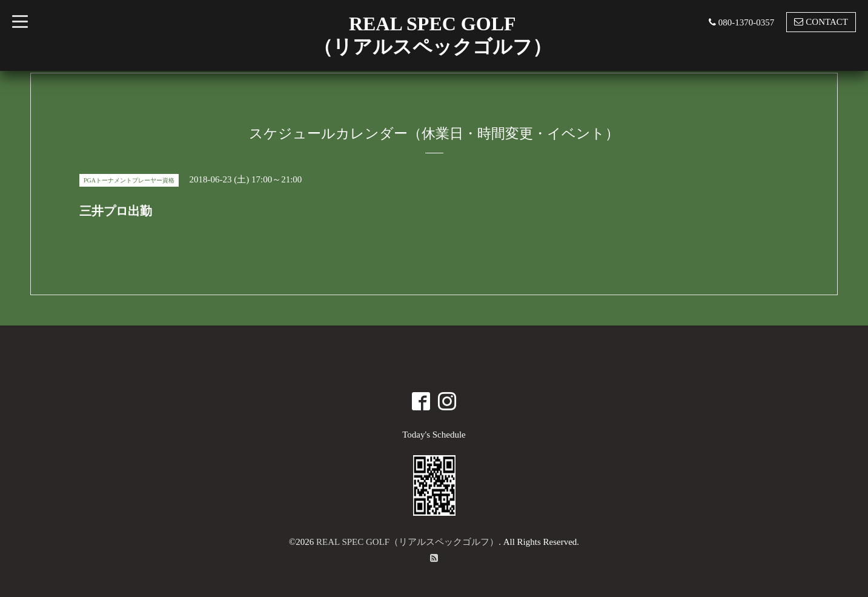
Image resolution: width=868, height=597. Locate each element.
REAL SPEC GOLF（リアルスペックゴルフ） (407, 542)
